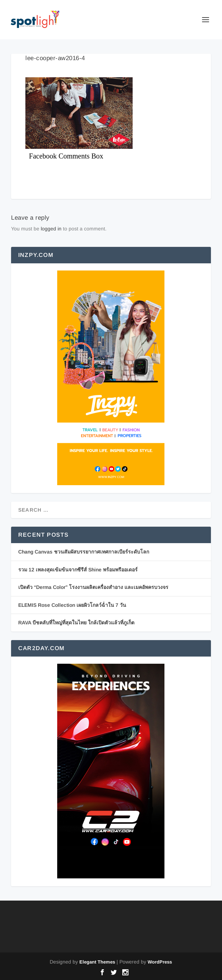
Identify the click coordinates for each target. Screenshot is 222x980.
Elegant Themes (97, 962)
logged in (51, 229)
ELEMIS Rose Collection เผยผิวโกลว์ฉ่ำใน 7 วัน (72, 605)
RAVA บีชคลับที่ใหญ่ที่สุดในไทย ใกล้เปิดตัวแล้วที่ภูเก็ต (76, 623)
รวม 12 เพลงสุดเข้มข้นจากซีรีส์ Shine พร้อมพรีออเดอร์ (78, 570)
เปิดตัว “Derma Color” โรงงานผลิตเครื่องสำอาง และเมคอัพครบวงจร (93, 587)
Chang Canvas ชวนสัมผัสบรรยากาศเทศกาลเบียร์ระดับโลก (84, 552)
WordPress (160, 962)
